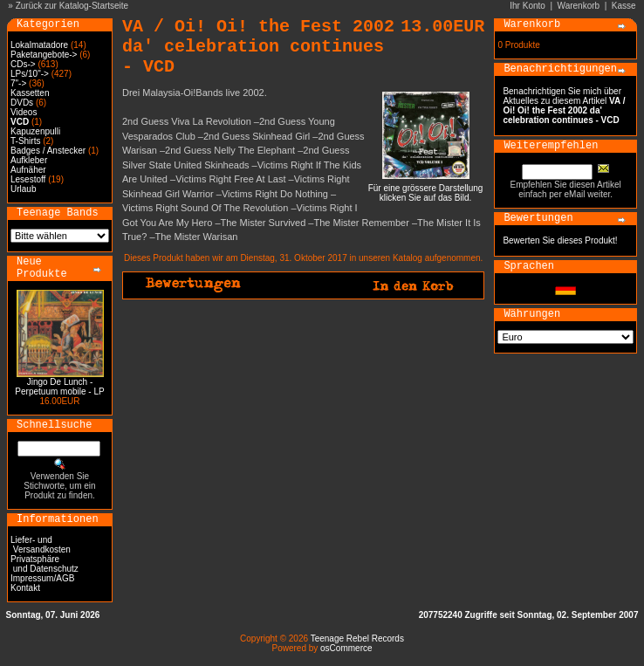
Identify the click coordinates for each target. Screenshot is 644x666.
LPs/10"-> (30, 74)
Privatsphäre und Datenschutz (45, 564)
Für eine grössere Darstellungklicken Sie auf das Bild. (426, 189)
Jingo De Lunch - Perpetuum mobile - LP (59, 387)
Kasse (624, 6)
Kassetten (30, 93)
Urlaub (23, 189)
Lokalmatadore (39, 45)
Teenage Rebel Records (357, 639)
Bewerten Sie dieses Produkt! (560, 240)
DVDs (22, 103)
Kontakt (25, 588)
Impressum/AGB (42, 578)
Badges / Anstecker (48, 151)
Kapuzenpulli (35, 131)
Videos (24, 112)
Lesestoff (28, 179)
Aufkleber (29, 160)
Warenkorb (579, 6)
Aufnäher (28, 170)
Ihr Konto (528, 6)
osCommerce (346, 648)
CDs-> (23, 64)
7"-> (18, 83)
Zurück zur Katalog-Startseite (72, 6)
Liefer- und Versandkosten (41, 545)
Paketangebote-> (44, 55)
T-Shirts (25, 141)
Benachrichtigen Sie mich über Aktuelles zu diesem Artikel (564, 106)
